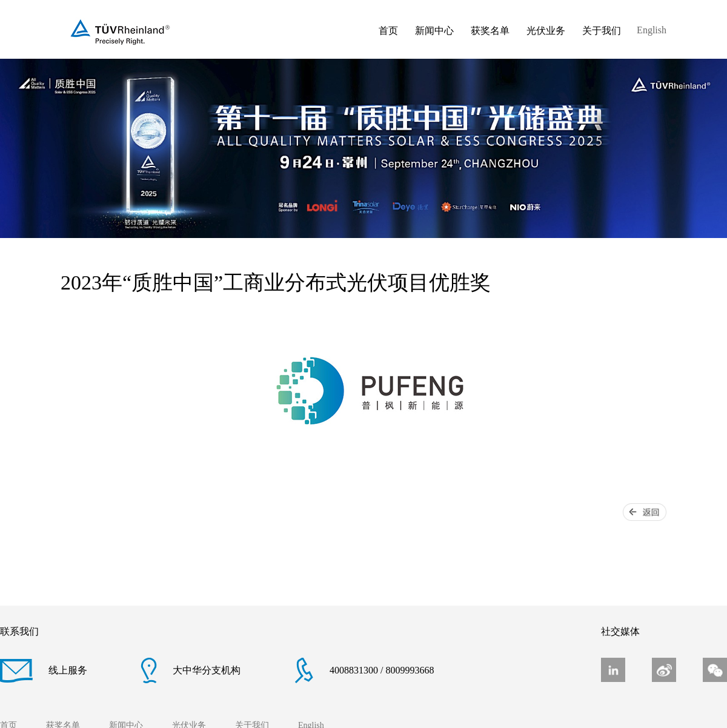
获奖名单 (490, 31)
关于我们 (602, 31)
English (652, 30)
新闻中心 (434, 31)
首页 (388, 31)
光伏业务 (546, 31)
